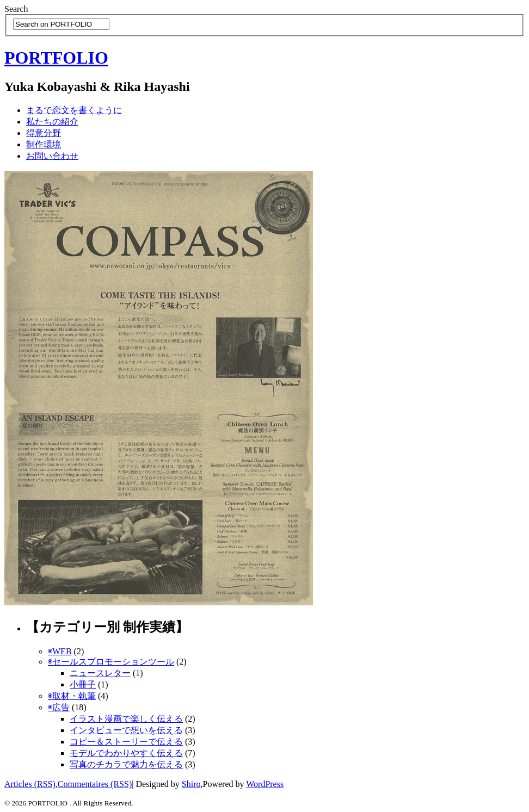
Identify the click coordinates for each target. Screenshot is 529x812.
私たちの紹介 (52, 122)
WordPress (265, 784)
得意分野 (44, 133)
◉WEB (60, 651)
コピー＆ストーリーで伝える (126, 742)
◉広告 (59, 707)
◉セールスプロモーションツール (111, 662)
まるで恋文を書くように (74, 110)
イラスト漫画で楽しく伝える (126, 719)
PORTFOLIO (56, 58)
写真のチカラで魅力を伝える (126, 764)
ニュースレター (100, 673)
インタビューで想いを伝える (126, 730)
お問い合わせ (52, 156)
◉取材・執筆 (72, 696)
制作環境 (44, 144)
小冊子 (83, 684)
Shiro (191, 784)
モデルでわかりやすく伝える (126, 753)
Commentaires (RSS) (95, 784)
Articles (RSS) (30, 784)
